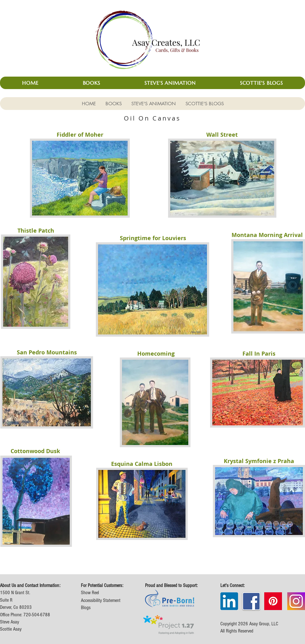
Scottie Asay (11, 629)
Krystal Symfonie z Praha (259, 461)
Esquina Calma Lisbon (142, 464)
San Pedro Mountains (47, 352)
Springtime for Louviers (153, 238)
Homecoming (156, 354)
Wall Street (222, 135)
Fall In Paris (259, 354)
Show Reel (90, 593)
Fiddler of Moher (80, 135)
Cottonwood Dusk (35, 451)
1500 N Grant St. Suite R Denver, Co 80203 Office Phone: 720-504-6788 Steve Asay (25, 607)
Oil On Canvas (152, 118)
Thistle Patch (36, 231)
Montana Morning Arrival (267, 235)
